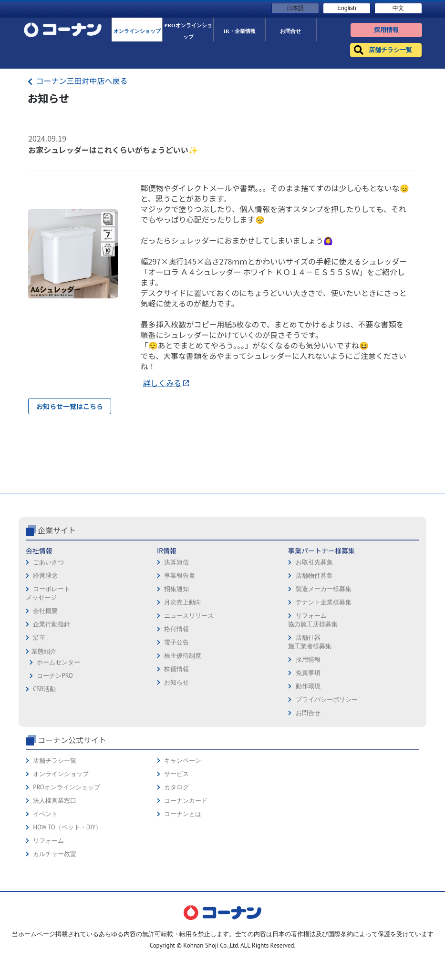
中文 (398, 8)
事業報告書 (180, 643)
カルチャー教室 (55, 921)
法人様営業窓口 (55, 868)
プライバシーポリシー (327, 767)
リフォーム (48, 908)
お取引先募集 (314, 629)
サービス (176, 841)
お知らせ (176, 750)
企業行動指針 (52, 691)
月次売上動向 (183, 669)
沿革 (39, 705)
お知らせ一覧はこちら (70, 406)
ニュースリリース (189, 683)
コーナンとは (183, 881)
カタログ (176, 854)
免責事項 (308, 740)
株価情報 (176, 736)
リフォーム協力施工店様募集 (313, 687)
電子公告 (176, 709)
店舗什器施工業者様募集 (310, 709)
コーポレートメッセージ (48, 660)
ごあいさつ (48, 629)
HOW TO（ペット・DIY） (67, 894)
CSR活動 (44, 756)
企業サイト (57, 597)
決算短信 (176, 629)
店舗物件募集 (314, 643)
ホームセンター (58, 730)
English (347, 8)
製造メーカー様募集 (324, 656)
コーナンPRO (55, 743)
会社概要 (45, 678)
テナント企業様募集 (324, 669)
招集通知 (176, 656)
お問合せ (308, 780)
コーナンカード (186, 868)
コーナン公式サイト (72, 807)
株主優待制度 (183, 723)
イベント (45, 881)
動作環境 (308, 753)
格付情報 (176, 696)
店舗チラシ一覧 (55, 828)
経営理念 (45, 643)
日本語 (295, 8)
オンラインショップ (61, 841)
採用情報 (308, 727)
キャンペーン (183, 828)
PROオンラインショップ (66, 854)
